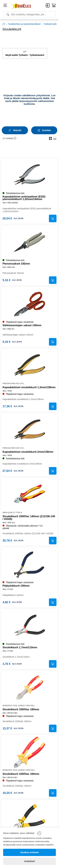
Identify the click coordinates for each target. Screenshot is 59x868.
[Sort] (15, 130)
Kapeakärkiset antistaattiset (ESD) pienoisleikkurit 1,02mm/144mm (24, 198)
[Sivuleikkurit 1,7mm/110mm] (30, 626)
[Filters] (44, 130)
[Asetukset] (29, 861)
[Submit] (53, 218)
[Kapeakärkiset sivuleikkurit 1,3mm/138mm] (30, 366)
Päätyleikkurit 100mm (16, 586)
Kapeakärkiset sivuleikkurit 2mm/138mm (28, 452)
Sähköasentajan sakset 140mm (22, 325)
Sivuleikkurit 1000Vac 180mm (21, 710)
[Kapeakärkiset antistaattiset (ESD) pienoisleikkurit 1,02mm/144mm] (30, 175)
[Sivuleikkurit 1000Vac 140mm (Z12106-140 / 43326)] (30, 495)
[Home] (21, 6)
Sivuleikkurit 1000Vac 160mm (21, 774)
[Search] (29, 15)
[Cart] (54, 5)
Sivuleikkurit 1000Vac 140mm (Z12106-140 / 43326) (29, 518)
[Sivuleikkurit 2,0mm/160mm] (30, 817)
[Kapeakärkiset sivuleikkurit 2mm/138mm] (30, 430)
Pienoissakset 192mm (16, 264)
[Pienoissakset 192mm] (30, 242)
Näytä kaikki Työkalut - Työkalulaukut (25, 53)
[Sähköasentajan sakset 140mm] (30, 304)
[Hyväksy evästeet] (29, 852)
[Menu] (5, 6)
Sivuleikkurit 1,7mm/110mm (20, 648)
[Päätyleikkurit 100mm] (30, 564)
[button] (50, 138)
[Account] (47, 6)
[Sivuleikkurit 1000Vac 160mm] (30, 752)
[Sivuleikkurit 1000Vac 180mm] (30, 688)
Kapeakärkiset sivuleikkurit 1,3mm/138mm (29, 387)
